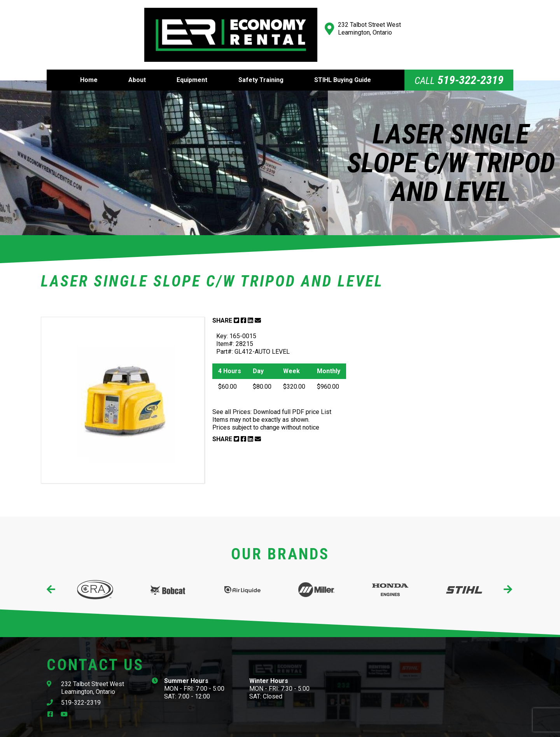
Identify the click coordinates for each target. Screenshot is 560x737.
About (137, 62)
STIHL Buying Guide (343, 62)
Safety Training (261, 62)
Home (89, 62)
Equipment (192, 62)
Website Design (304, 728)
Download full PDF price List (292, 394)
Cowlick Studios (358, 728)
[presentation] (52, 572)
